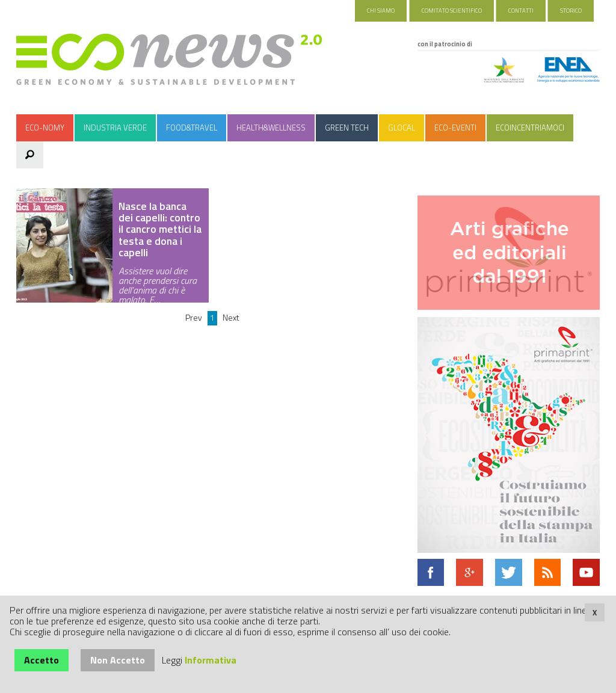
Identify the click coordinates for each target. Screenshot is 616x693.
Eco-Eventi (455, 128)
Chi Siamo (381, 11)
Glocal (402, 128)
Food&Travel (192, 128)
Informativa (211, 660)
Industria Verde (115, 128)
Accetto (42, 660)
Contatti (521, 11)
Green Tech (347, 128)
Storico (571, 11)
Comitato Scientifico (452, 11)
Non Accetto (118, 660)
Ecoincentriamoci (530, 128)
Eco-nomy (45, 128)
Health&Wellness (271, 128)
